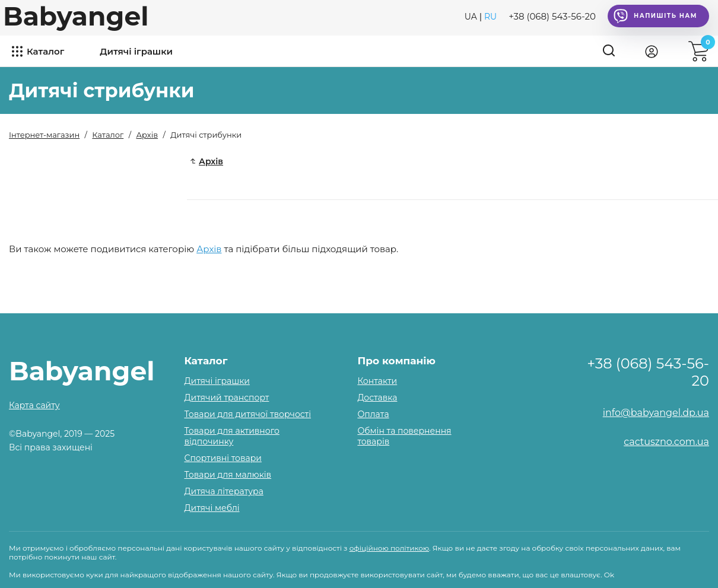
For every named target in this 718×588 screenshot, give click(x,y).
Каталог (45, 51)
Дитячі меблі (212, 508)
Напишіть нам (655, 16)
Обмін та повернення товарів (404, 436)
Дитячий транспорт (226, 398)
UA (471, 17)
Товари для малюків (228, 475)
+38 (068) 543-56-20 (552, 16)
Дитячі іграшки (136, 51)
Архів (209, 249)
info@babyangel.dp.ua (656, 413)
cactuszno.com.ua (666, 442)
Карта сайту (34, 405)
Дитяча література (223, 491)
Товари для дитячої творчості (247, 414)
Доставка (377, 398)
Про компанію (396, 361)
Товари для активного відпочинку (232, 436)
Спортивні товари (223, 458)
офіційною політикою (389, 548)
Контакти (377, 381)
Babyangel (76, 16)
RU (490, 17)
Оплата (373, 414)
